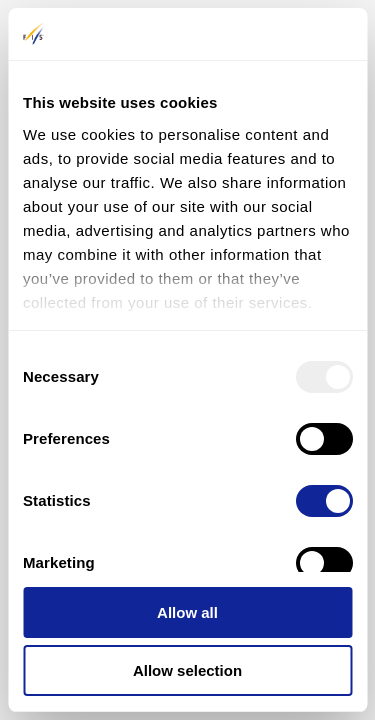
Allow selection (187, 670)
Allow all (187, 612)
